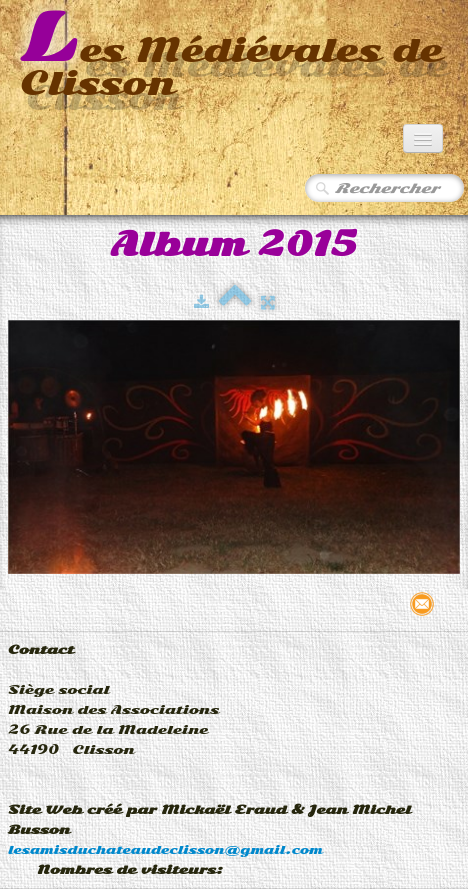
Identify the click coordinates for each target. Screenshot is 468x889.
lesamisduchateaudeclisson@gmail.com (165, 850)
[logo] (234, 56)
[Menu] (423, 138)
